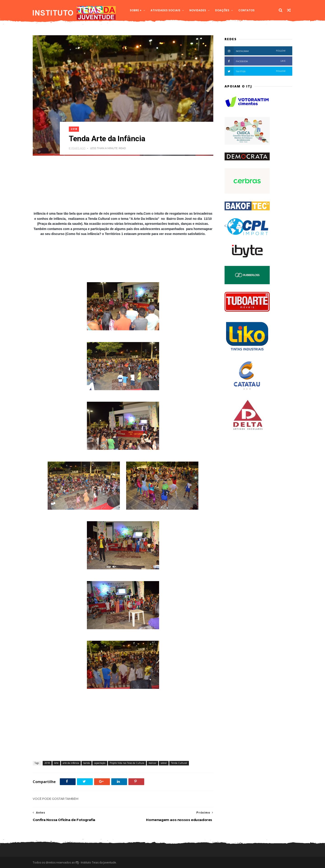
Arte (56, 763)
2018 (74, 129)
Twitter (255, 71)
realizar (152, 763)
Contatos (246, 10)
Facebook (255, 61)
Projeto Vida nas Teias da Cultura (127, 763)
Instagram (255, 51)
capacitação (100, 763)
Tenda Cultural (179, 763)
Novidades (198, 10)
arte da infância (71, 763)
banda (87, 763)
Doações (222, 10)
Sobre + (136, 10)
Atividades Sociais (165, 10)
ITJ (77, 862)
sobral (164, 763)
